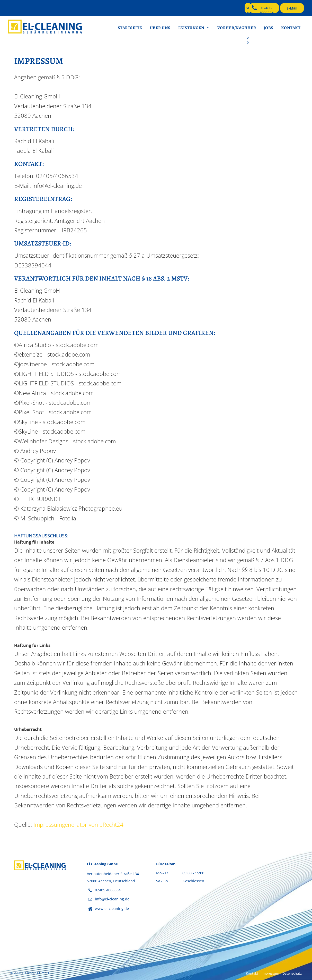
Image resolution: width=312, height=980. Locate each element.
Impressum (270, 973)
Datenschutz (292, 973)
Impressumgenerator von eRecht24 (78, 824)
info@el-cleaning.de (112, 899)
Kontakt (252, 973)
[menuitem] (130, 28)
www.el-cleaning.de (112, 909)
